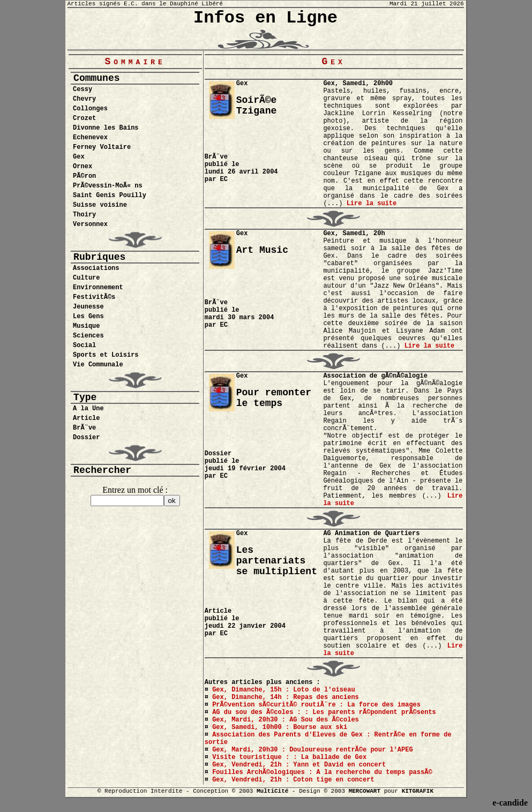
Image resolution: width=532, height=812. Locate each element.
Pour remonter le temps (274, 398)
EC (224, 179)
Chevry (84, 99)
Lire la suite (372, 204)
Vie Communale (98, 365)
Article (86, 418)
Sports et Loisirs (106, 355)
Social (84, 345)
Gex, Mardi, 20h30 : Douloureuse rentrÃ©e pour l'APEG (312, 750)
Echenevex (90, 138)
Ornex (83, 167)
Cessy (83, 89)
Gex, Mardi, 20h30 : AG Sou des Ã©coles (286, 720)
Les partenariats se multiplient (277, 561)
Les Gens (88, 317)
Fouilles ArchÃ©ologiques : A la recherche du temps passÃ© (322, 772)
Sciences (88, 336)
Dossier (86, 438)
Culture (86, 278)
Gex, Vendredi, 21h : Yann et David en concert (299, 765)
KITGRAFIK (418, 791)
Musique (86, 326)
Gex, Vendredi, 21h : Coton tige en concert (293, 780)
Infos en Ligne (265, 18)
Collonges (90, 109)
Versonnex (90, 224)
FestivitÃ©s (94, 297)
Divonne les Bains (106, 128)
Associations (96, 268)
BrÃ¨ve (84, 428)
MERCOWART (365, 791)
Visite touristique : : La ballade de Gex (289, 757)
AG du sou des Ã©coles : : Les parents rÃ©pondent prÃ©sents (324, 712)
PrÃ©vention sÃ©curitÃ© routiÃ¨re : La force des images (316, 705)
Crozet (84, 118)
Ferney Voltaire (102, 147)
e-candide (510, 803)
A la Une (88, 409)
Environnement (98, 288)
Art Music (262, 250)
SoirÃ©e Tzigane (257, 106)
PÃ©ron (84, 176)
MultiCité (272, 791)
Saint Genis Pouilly (110, 196)
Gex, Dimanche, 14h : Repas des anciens (286, 697)
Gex (79, 157)
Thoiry (84, 215)
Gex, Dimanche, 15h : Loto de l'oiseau (283, 690)
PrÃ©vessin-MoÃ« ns (108, 186)
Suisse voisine (100, 205)
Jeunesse (88, 307)
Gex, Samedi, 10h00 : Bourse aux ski (280, 727)
